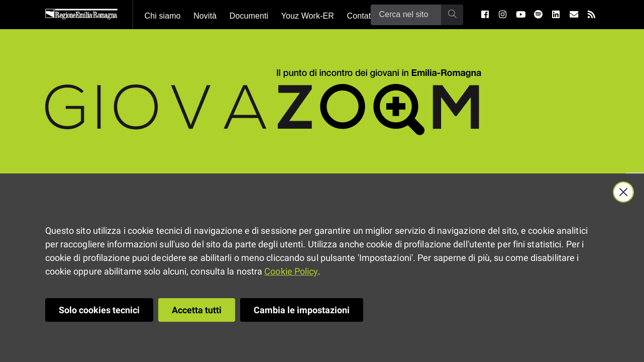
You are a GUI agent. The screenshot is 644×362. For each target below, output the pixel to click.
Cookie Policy (291, 271)
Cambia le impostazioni (302, 310)
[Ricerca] (406, 15)
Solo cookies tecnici (99, 310)
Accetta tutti (197, 310)
